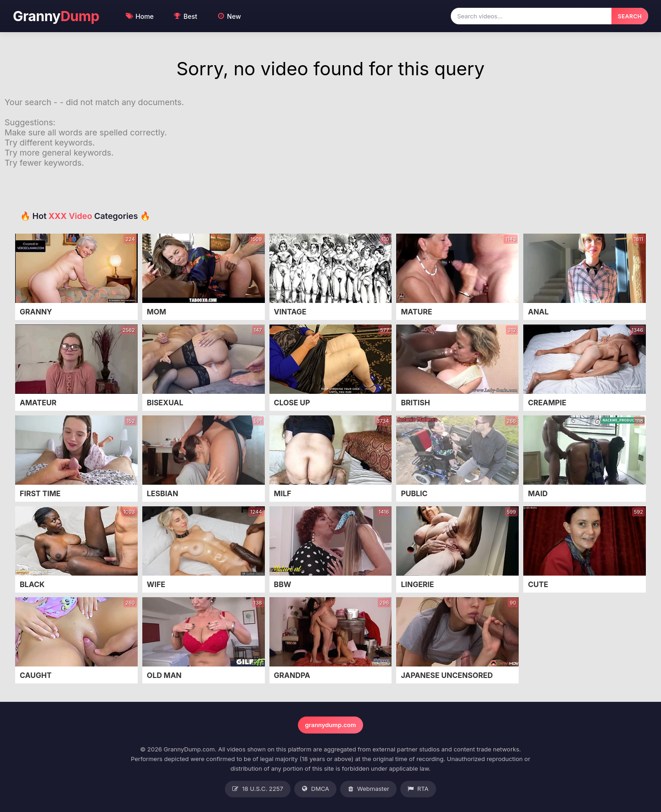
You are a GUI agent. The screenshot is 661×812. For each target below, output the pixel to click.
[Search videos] (531, 16)
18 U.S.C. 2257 (258, 789)
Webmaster (368, 789)
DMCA (315, 789)
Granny (56, 16)
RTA (418, 789)
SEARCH (630, 16)
